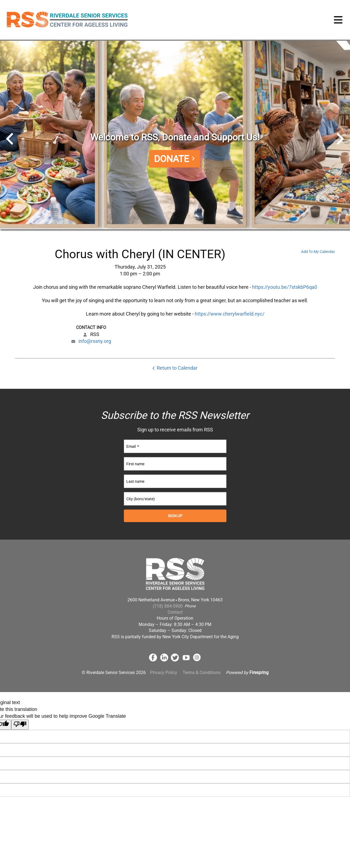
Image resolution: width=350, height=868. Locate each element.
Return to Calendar (177, 368)
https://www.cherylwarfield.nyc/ (230, 314)
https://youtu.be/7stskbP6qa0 (285, 287)
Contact (175, 612)
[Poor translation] (20, 725)
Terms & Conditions (202, 673)
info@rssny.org (95, 341)
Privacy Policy (164, 673)
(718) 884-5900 (168, 606)
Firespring (259, 673)
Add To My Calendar (318, 252)
